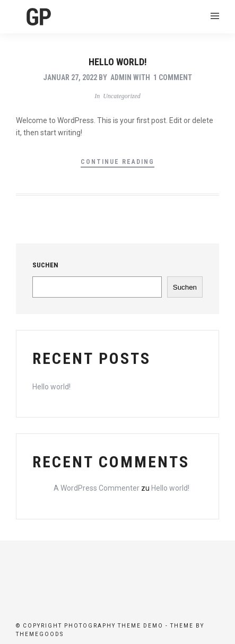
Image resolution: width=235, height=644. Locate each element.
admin (121, 77)
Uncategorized (122, 96)
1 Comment (173, 77)
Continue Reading (117, 162)
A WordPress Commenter (97, 488)
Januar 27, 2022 (70, 77)
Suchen (45, 265)
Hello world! (118, 62)
